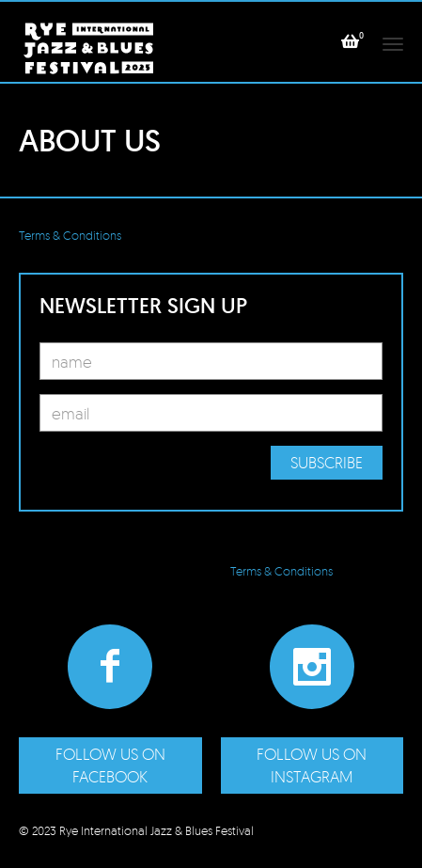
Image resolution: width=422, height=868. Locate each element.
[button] (350, 41)
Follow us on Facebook (110, 765)
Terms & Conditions (70, 235)
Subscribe (327, 462)
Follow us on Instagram (312, 765)
